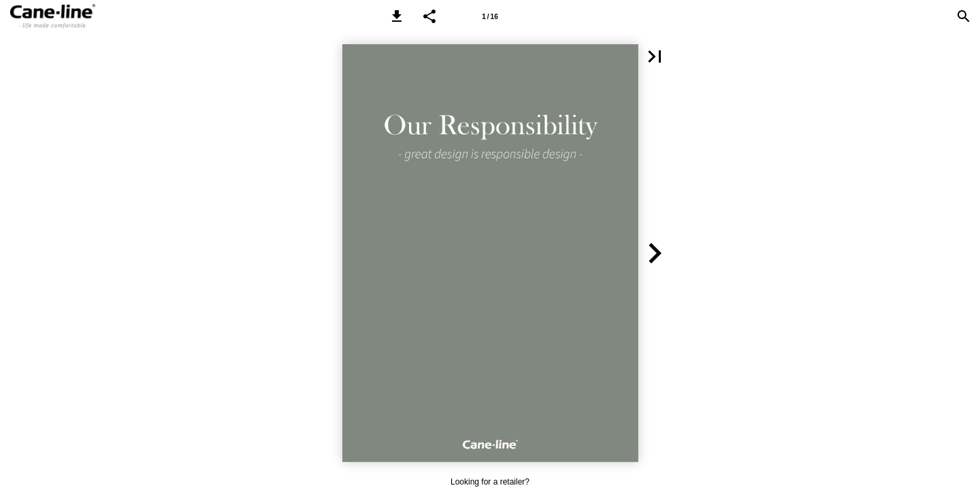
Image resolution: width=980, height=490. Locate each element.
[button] (397, 16)
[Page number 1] (490, 16)
